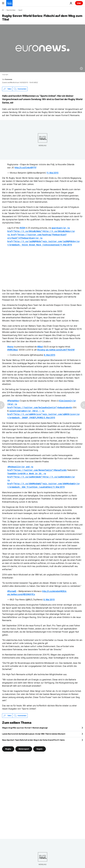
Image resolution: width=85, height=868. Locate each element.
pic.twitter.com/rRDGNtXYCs (21, 589)
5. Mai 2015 (49, 415)
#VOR (22, 228)
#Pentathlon (13, 399)
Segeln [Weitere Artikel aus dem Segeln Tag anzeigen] (40, 744)
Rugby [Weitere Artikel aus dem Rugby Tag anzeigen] (8, 744)
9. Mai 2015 (49, 595)
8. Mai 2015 (49, 353)
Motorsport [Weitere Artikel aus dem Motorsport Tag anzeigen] (24, 744)
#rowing (41, 348)
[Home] (3, 10)
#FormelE (12, 586)
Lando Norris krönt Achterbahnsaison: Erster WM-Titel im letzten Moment (34, 729)
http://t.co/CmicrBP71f (25, 168)
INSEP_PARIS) (44, 412)
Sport (20, 10)
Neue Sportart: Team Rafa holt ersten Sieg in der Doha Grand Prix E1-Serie (33, 735)
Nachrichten (11, 10)
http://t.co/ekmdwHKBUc (54, 586)
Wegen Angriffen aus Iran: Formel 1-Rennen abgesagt (25, 723)
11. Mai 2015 (52, 173)
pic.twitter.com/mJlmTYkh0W (60, 348)
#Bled (40, 345)
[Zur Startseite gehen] (9, 3)
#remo (10, 345)
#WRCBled (12, 348)
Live (79, 3)
